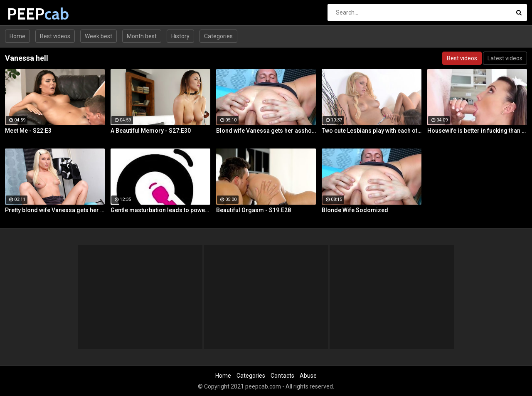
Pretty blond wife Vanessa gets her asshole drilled (55, 210)
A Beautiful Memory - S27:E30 (151, 131)
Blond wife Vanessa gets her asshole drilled (266, 131)
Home (17, 36)
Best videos (55, 36)
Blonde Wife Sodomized (355, 210)
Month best (142, 36)
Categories (218, 36)
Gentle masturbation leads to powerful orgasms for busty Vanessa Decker (160, 210)
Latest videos (505, 58)
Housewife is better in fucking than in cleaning (477, 131)
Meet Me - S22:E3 (28, 131)
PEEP (29, 14)
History (180, 36)
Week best (99, 36)
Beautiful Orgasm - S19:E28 (254, 210)
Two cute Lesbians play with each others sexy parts (372, 131)
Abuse (308, 376)
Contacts (282, 376)
